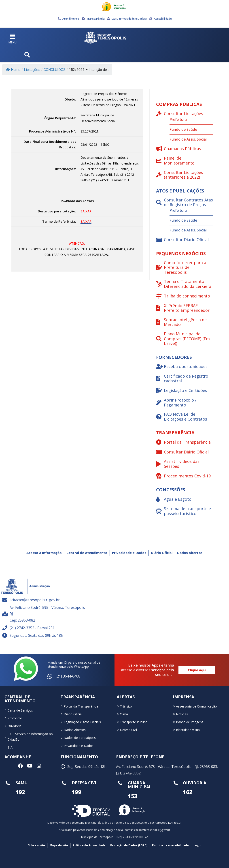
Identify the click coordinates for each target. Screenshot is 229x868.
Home (13, 70)
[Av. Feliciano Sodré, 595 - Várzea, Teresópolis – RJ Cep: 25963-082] (160, 609)
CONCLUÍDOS (55, 70)
